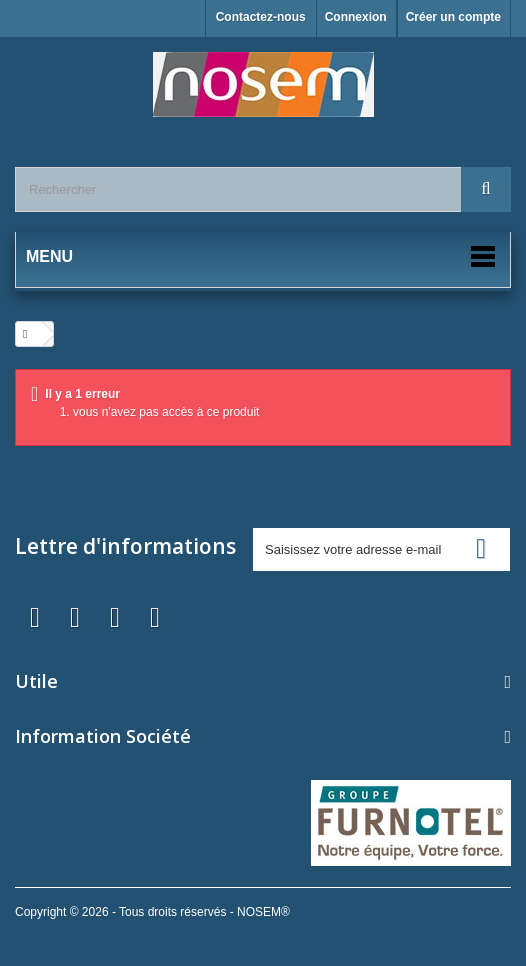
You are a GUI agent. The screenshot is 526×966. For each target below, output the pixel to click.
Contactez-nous (261, 17)
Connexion (356, 17)
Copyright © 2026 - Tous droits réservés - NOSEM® (152, 912)
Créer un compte (453, 17)
